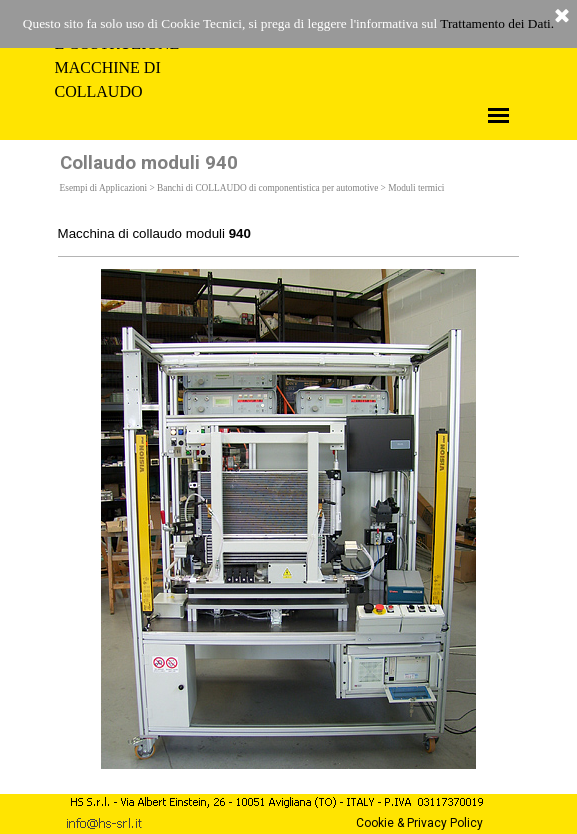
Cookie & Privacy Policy (419, 823)
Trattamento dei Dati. (497, 23)
